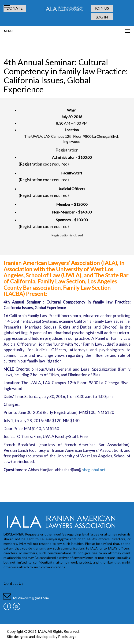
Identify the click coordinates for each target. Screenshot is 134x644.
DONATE (15, 8)
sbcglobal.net (94, 469)
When (72, 110)
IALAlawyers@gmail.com (31, 598)
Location (72, 130)
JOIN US (102, 8)
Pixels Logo (67, 636)
